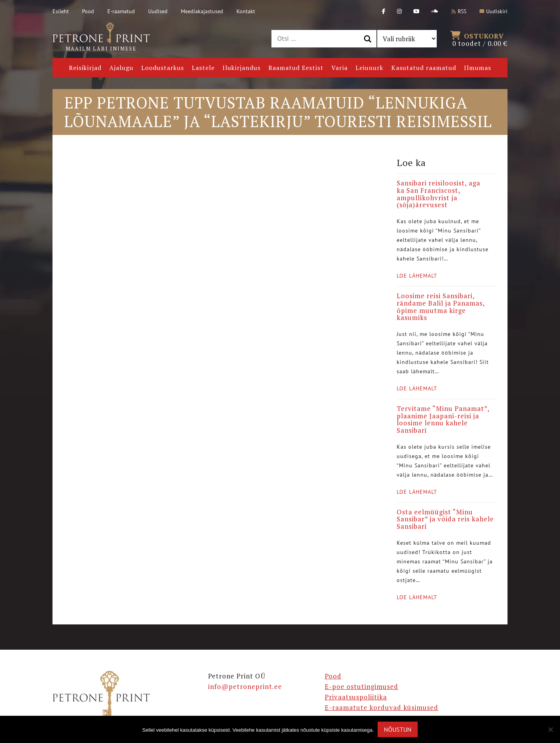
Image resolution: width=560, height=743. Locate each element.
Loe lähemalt (417, 276)
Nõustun (398, 729)
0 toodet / (480, 39)
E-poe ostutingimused (361, 686)
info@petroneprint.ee (245, 686)
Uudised (158, 11)
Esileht (61, 11)
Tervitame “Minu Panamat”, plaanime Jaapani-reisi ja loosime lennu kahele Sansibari (443, 419)
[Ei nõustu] (550, 729)
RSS (459, 11)
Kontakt (246, 11)
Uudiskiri (493, 11)
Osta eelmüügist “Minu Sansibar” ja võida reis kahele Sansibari (445, 519)
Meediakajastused (202, 11)
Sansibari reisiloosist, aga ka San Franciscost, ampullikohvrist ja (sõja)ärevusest (438, 194)
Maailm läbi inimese (101, 37)
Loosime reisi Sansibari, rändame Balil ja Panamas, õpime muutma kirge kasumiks (441, 307)
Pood (88, 11)
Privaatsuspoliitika (356, 697)
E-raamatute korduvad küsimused (381, 707)
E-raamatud (121, 11)
